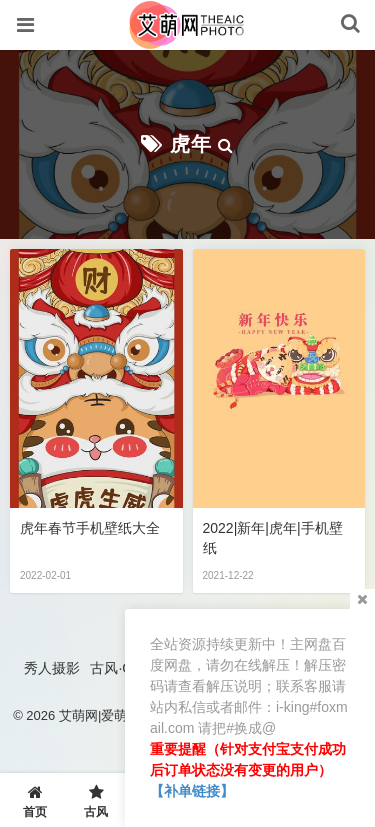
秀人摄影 (52, 668)
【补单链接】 (192, 791)
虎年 (191, 144)
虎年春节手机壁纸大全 (90, 528)
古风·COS (121, 668)
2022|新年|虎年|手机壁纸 (273, 538)
